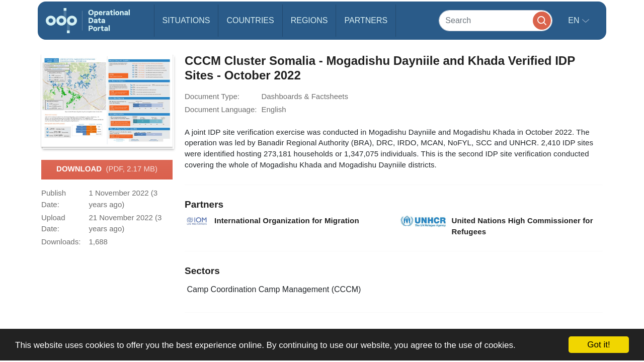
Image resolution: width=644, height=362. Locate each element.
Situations (186, 20)
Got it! (598, 345)
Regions (309, 20)
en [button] (575, 20)
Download (107, 169)
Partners (366, 20)
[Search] (496, 20)
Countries (250, 20)
